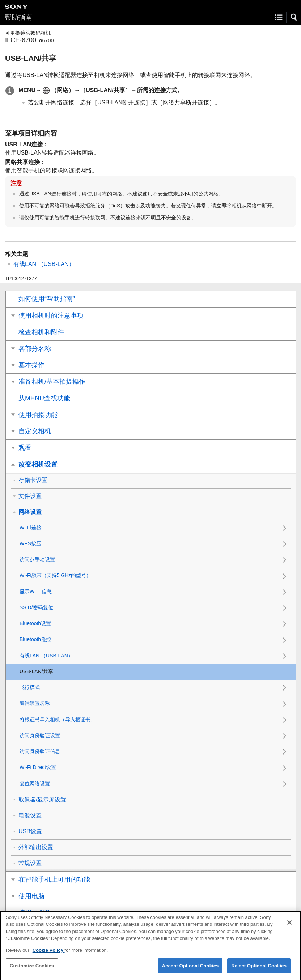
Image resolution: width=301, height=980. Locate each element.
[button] (294, 17)
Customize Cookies (32, 971)
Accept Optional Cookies (190, 971)
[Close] (289, 928)
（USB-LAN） (44, 264)
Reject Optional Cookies (259, 971)
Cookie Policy (49, 956)
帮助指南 (18, 17)
